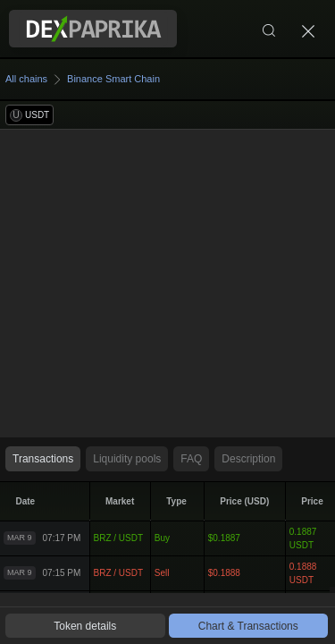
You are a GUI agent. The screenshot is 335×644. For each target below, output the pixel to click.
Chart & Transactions (248, 626)
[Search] (269, 29)
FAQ (191, 459)
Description (248, 459)
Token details (85, 626)
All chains (26, 79)
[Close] (308, 29)
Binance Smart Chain (113, 79)
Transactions (43, 459)
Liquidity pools (127, 459)
